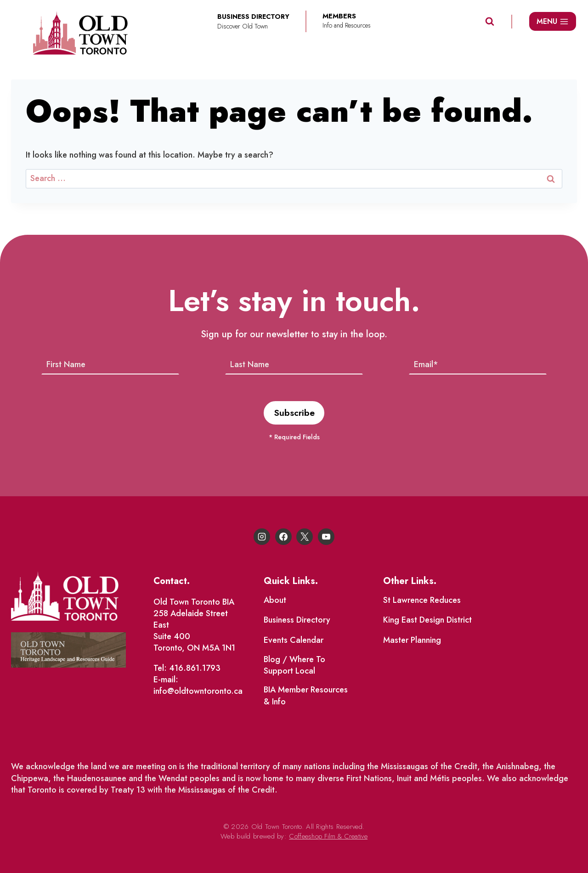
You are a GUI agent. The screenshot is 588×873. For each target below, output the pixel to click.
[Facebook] (283, 537)
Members (339, 16)
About (275, 600)
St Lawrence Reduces (422, 600)
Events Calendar (294, 640)
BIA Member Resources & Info (306, 696)
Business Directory (297, 620)
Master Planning (412, 640)
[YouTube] (326, 537)
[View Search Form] (490, 22)
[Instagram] (262, 537)
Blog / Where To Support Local (294, 665)
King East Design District (427, 620)
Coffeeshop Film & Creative (328, 836)
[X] (305, 537)
